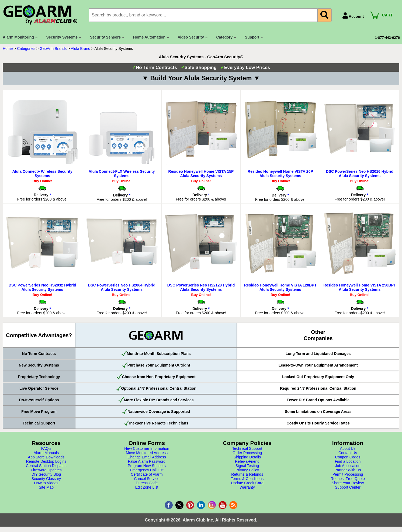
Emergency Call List (147, 470)
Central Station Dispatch (46, 466)
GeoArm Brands (53, 49)
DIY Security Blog (46, 474)
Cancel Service (147, 479)
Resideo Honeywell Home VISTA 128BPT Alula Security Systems (280, 287)
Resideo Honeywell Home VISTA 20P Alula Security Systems (280, 174)
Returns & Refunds (247, 474)
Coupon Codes (348, 457)
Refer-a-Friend (247, 461)
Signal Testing (247, 466)
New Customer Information (147, 448)
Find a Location (348, 461)
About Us (348, 448)
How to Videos (46, 483)
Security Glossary (46, 479)
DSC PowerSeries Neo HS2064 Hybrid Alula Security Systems (122, 287)
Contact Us (348, 453)
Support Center (348, 487)
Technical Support (247, 448)
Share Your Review (348, 483)
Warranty (247, 487)
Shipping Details (247, 457)
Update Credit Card (247, 483)
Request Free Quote (348, 479)
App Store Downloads (46, 457)
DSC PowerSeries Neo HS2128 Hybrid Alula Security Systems (201, 287)
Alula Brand (81, 49)
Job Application (348, 466)
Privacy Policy (247, 470)
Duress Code (147, 483)
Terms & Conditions (247, 479)
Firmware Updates (46, 470)
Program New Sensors (147, 466)
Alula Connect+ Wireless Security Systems (42, 174)
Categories (26, 49)
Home (8, 49)
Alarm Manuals (46, 453)
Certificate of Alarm (147, 474)
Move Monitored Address (147, 453)
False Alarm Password (147, 461)
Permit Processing (348, 474)
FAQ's (46, 448)
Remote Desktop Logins (46, 461)
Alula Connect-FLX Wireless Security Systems (122, 174)
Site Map (46, 487)
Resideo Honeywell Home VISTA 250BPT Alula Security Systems (360, 287)
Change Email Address (147, 457)
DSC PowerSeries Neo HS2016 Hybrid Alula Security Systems (360, 174)
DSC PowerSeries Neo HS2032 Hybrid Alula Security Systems (42, 287)
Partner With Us (348, 470)
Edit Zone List (147, 487)
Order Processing (247, 453)
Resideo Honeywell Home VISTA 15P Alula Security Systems (201, 174)
